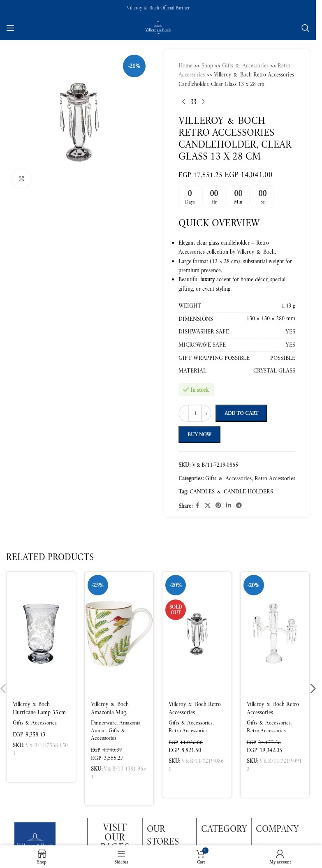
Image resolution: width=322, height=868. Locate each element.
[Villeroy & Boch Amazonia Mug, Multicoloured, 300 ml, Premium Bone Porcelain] (119, 634)
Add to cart (241, 413)
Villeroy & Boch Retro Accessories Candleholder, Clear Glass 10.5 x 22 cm (195, 716)
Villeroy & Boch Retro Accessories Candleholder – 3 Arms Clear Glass (273, 716)
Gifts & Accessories (35, 723)
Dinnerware (104, 723)
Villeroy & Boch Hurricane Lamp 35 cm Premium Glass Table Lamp (39, 716)
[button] (41, 768)
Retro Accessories (188, 730)
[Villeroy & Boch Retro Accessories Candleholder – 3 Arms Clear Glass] (275, 634)
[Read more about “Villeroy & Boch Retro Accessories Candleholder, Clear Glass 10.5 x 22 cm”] (197, 784)
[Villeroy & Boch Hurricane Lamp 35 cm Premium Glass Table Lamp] (41, 634)
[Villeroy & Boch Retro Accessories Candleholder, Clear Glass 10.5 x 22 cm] (197, 634)
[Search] (306, 28)
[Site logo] (158, 27)
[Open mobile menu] (10, 28)
